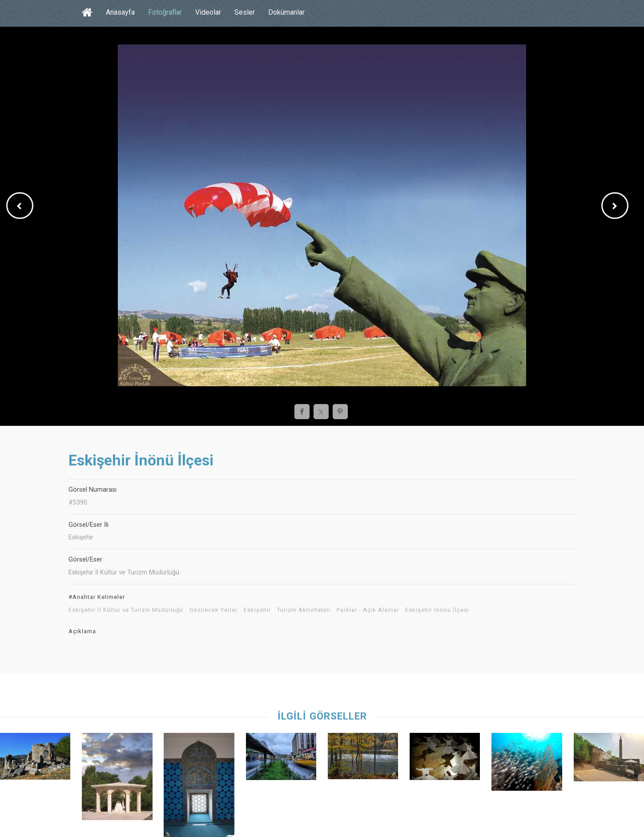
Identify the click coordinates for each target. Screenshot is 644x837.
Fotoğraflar (165, 12)
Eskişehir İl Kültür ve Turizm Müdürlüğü (126, 610)
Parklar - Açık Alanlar (368, 610)
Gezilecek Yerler (213, 610)
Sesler (245, 12)
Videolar (208, 12)
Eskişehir (257, 610)
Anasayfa (120, 12)
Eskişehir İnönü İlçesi (437, 610)
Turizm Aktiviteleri (304, 610)
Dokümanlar (286, 12)
